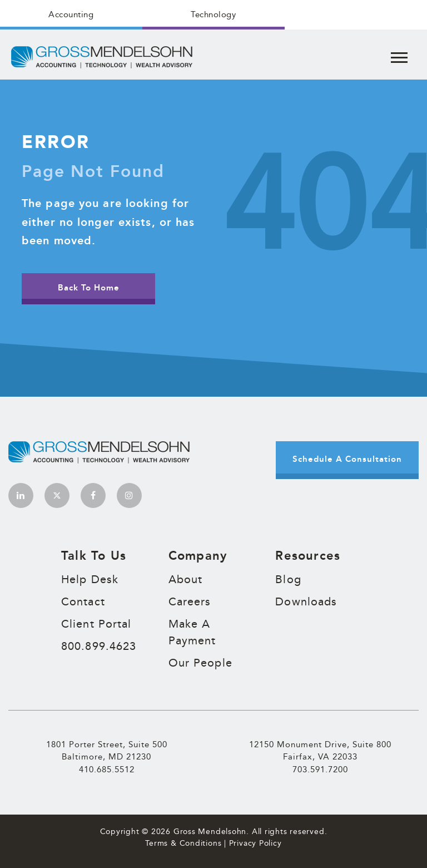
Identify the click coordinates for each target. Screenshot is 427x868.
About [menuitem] (186, 579)
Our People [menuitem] (200, 663)
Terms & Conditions (183, 843)
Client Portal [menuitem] (96, 624)
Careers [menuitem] (190, 601)
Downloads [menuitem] (306, 601)
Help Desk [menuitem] (90, 579)
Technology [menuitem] (213, 14)
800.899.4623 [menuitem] (99, 646)
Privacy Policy (255, 843)
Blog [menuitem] (288, 579)
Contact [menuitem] (83, 601)
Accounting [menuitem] (71, 14)
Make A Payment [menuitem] (192, 632)
